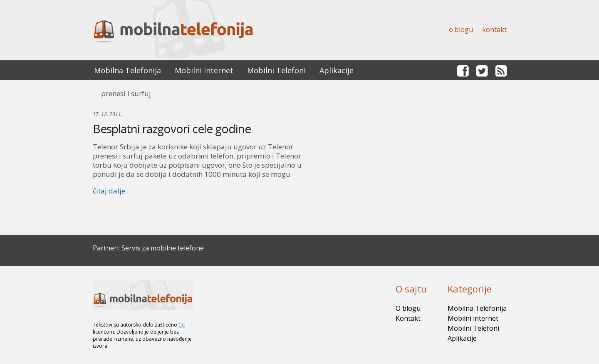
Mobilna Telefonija (127, 70)
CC (182, 325)
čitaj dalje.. (111, 191)
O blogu (461, 30)
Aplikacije (337, 70)
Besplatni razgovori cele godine (172, 129)
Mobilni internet (204, 70)
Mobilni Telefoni (276, 70)
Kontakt (494, 30)
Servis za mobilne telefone (163, 248)
